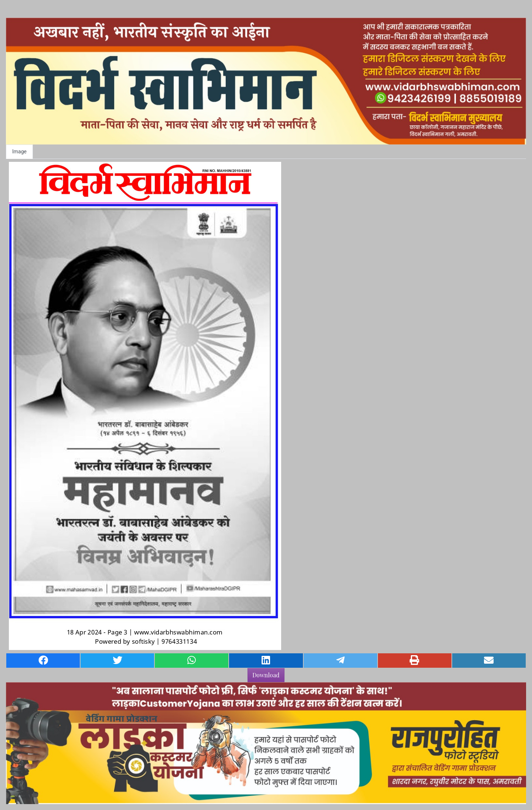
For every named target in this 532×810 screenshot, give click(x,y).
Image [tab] (19, 152)
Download (266, 675)
